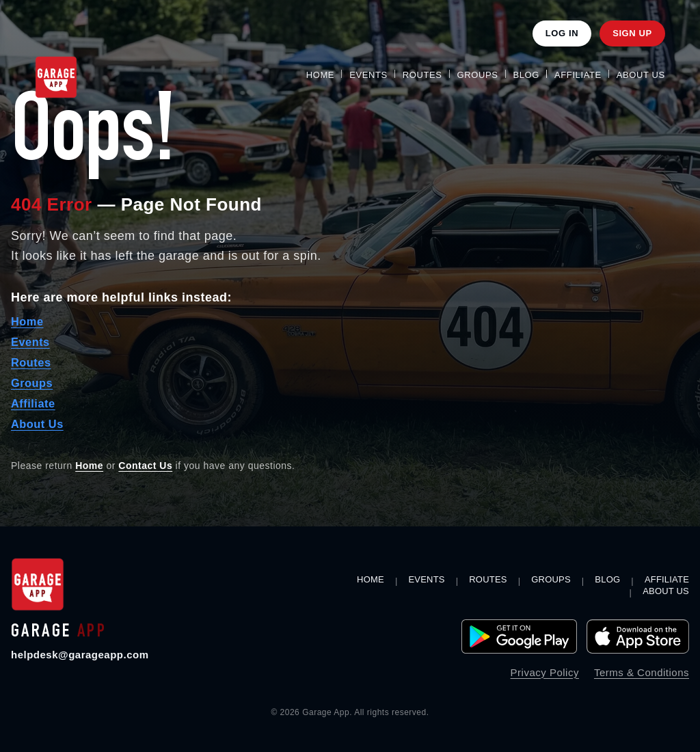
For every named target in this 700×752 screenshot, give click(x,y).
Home (320, 75)
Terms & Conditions (642, 672)
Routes (422, 75)
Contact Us (145, 466)
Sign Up (632, 33)
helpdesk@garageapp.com (80, 655)
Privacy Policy (545, 672)
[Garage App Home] (56, 77)
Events (368, 75)
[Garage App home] (38, 585)
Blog (527, 75)
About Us (641, 75)
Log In (562, 33)
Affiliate (578, 75)
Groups (478, 75)
